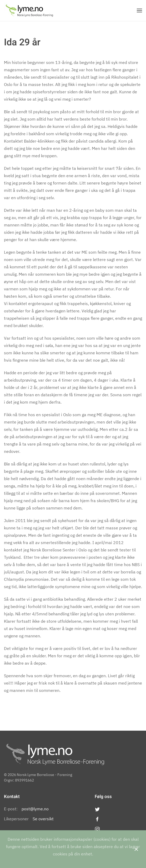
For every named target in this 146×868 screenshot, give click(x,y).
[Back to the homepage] (29, 10)
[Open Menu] (139, 10)
